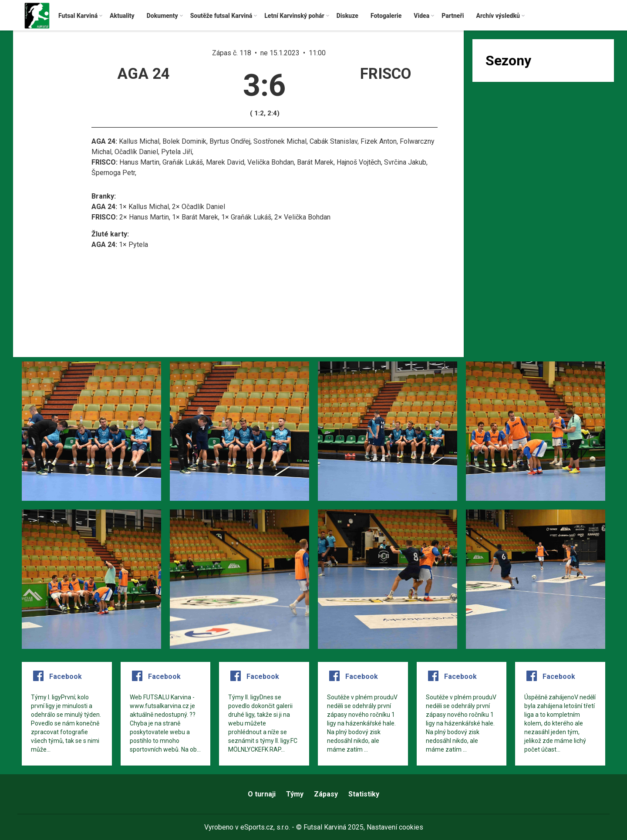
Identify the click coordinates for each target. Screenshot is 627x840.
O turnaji (262, 794)
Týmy (295, 794)
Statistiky (364, 794)
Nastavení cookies (395, 827)
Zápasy (326, 794)
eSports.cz (257, 827)
